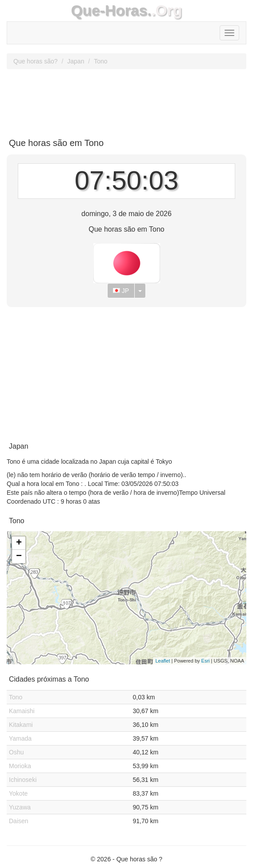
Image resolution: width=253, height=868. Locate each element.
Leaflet (163, 661)
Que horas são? (36, 61)
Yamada (20, 738)
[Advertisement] (126, 100)
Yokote (18, 793)
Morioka (20, 766)
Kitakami (21, 725)
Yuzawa (20, 807)
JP (121, 291)
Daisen (19, 821)
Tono (100, 61)
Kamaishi (22, 711)
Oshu (16, 752)
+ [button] (19, 543)
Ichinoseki (23, 780)
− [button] (19, 556)
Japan (76, 61)
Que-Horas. (111, 10)
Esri (206, 661)
